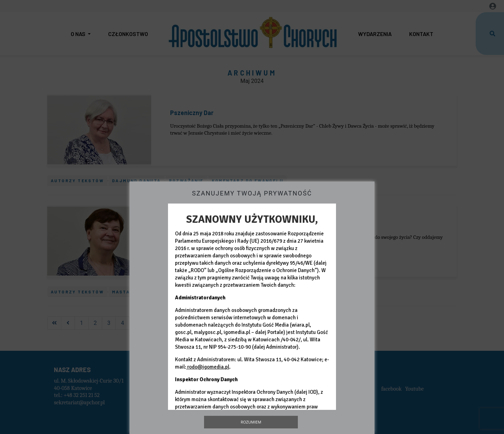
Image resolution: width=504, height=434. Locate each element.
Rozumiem (251, 422)
